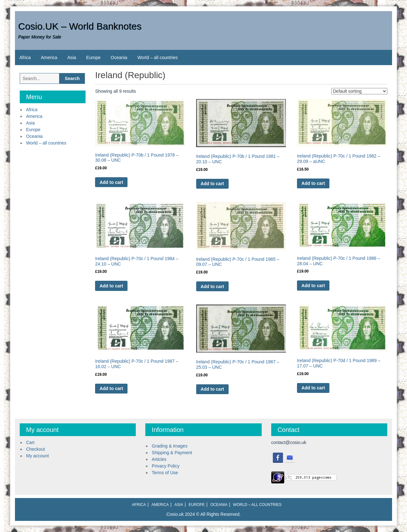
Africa (25, 57)
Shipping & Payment (172, 453)
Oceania (119, 57)
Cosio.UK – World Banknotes (80, 26)
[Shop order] (359, 91)
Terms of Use (165, 473)
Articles (159, 459)
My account (38, 456)
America (49, 57)
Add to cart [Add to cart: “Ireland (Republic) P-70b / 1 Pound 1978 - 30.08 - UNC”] (111, 182)
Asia (72, 57)
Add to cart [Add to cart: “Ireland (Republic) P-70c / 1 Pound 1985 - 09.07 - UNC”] (212, 286)
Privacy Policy (166, 466)
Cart (30, 442)
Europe (93, 57)
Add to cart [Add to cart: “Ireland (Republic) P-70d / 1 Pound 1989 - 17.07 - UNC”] (313, 388)
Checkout (35, 449)
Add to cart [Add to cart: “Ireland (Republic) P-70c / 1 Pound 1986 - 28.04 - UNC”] (313, 286)
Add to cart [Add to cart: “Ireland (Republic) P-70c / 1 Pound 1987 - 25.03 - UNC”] (212, 389)
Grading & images (169, 446)
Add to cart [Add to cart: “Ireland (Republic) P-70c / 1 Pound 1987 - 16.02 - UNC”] (111, 388)
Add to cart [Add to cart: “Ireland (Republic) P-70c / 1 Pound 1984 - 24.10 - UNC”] (111, 286)
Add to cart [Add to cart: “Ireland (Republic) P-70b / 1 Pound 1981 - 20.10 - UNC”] (212, 184)
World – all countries (158, 57)
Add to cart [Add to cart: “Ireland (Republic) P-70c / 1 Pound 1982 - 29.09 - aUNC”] (313, 183)
